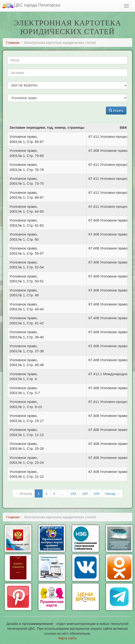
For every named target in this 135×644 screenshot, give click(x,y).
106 (96, 493)
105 (85, 493)
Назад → (112, 493)
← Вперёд (24, 493)
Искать (116, 111)
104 (73, 493)
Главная (13, 43)
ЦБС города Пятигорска (31, 6)
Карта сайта (67, 638)
